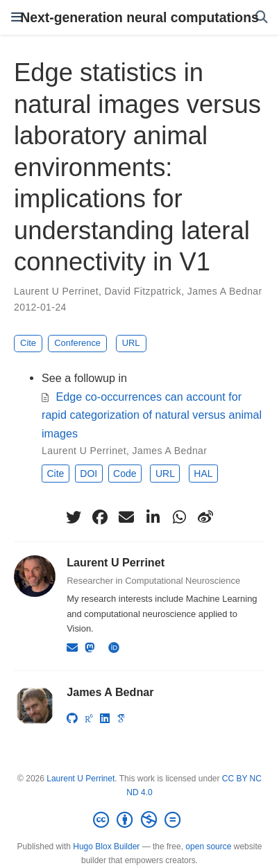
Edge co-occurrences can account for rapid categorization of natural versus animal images (152, 415)
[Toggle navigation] (17, 17)
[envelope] (126, 517)
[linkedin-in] (153, 517)
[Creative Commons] (139, 820)
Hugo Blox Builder (106, 847)
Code (125, 474)
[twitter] (74, 517)
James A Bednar (225, 291)
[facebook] (100, 517)
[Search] (262, 18)
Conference (77, 343)
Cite (28, 343)
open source (208, 847)
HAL (203, 474)
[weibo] (205, 517)
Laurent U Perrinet (56, 291)
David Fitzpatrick (143, 291)
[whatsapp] (179, 517)
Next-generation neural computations (139, 17)
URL (131, 343)
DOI (88, 474)
